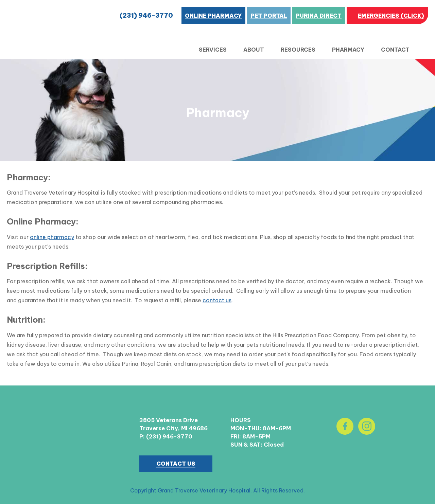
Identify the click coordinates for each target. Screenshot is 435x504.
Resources (298, 50)
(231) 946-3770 (146, 15)
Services (213, 50)
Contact (395, 50)
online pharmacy (52, 237)
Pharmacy (348, 50)
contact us (217, 300)
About (254, 50)
